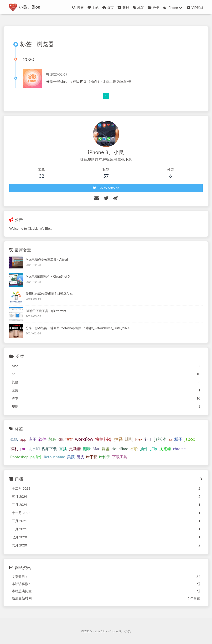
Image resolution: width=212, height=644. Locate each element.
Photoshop (19, 457)
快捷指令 (104, 439)
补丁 (148, 440)
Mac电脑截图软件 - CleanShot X (48, 277)
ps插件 (36, 457)
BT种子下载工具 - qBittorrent (46, 311)
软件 (42, 439)
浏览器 (165, 449)
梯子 (178, 440)
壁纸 (14, 439)
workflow (84, 439)
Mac (96, 449)
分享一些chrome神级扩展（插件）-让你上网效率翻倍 (88, 81)
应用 (32, 439)
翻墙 (87, 449)
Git (61, 439)
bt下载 (92, 457)
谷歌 (134, 449)
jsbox (190, 439)
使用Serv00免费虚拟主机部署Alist (49, 294)
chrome (179, 449)
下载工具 (120, 457)
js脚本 (161, 439)
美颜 (71, 457)
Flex (139, 440)
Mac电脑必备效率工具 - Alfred (47, 260)
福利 (14, 449)
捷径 (119, 439)
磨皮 (80, 457)
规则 (129, 439)
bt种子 (105, 457)
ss (171, 440)
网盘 (106, 449)
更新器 (75, 449)
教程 (52, 440)
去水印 (34, 449)
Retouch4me (55, 457)
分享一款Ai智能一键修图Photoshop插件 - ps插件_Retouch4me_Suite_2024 (78, 328)
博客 (69, 439)
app (23, 439)
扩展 (154, 449)
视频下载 (49, 449)
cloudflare (120, 449)
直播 (63, 449)
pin (23, 448)
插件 (144, 449)
